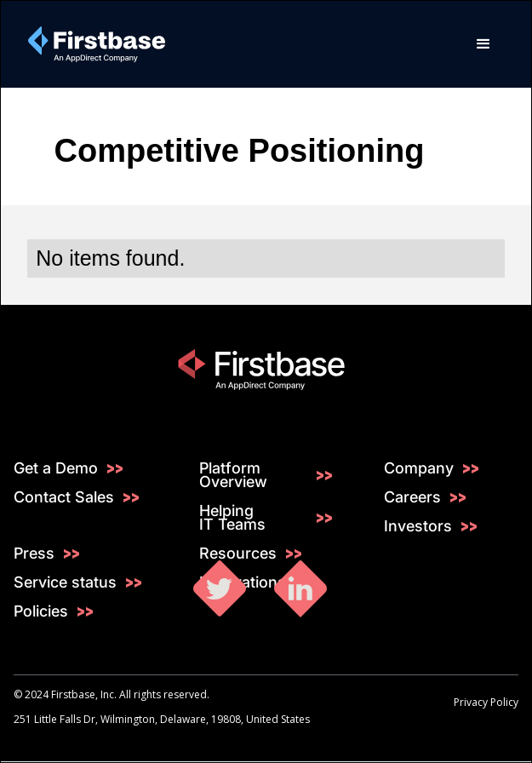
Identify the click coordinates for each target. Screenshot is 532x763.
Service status (65, 582)
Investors (418, 526)
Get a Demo (56, 468)
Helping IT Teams (232, 518)
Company (419, 468)
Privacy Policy (486, 702)
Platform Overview (233, 475)
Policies (41, 611)
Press (34, 554)
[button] (483, 44)
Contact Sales (64, 497)
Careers (412, 497)
